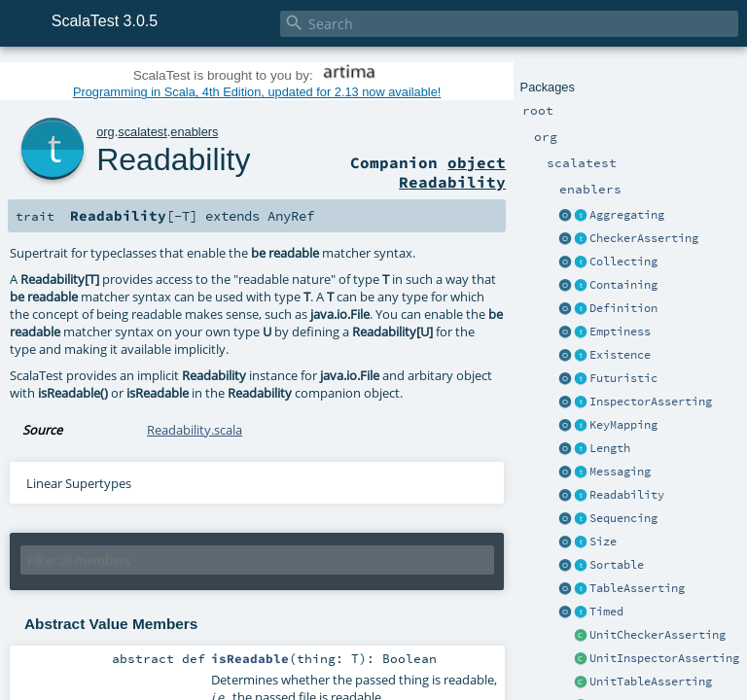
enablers (194, 132)
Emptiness (620, 332)
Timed (606, 612)
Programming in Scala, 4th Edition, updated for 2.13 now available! (257, 92)
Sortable (617, 565)
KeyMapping (623, 425)
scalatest (142, 132)
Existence (620, 355)
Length (610, 448)
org (106, 132)
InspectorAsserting (651, 402)
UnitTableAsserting (651, 682)
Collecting (623, 262)
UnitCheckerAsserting (658, 635)
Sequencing (623, 518)
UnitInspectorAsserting (664, 658)
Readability (627, 495)
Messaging (620, 472)
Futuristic (623, 378)
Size (603, 542)
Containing (623, 285)
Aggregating (627, 215)
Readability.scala (195, 430)
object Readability (452, 172)
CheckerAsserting (644, 238)
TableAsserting (637, 588)
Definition (623, 308)
